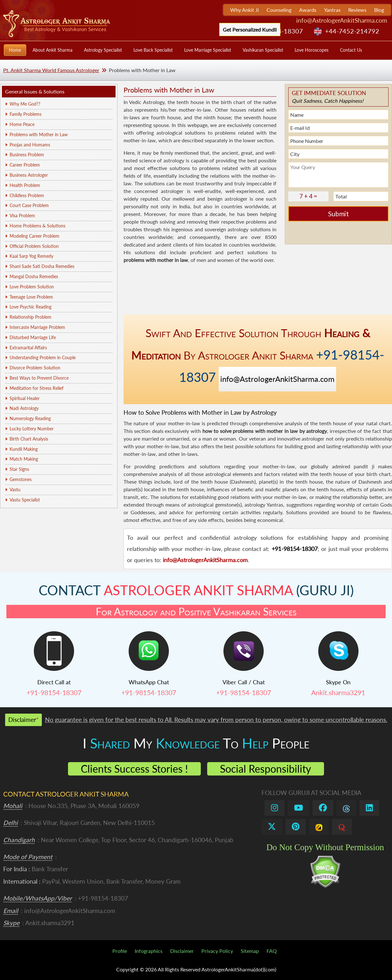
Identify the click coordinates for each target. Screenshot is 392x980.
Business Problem (27, 155)
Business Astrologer (29, 175)
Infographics (149, 951)
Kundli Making (24, 449)
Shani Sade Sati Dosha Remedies (42, 266)
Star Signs (19, 469)
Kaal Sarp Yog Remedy (31, 256)
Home (15, 50)
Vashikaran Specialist (263, 50)
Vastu (15, 490)
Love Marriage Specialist (208, 50)
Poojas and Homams (30, 145)
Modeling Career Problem (34, 236)
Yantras (332, 10)
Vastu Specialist (25, 500)
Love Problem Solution (32, 287)
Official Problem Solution (34, 246)
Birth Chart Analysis (29, 439)
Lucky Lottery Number (32, 429)
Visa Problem (22, 215)
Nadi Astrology (24, 408)
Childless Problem (27, 195)
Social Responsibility (266, 769)
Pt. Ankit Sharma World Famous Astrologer (51, 70)
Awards (308, 10)
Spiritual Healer (25, 398)
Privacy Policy (217, 951)
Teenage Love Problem (31, 297)
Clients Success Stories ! (134, 769)
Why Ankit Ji (245, 10)
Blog (379, 10)
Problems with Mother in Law (39, 134)
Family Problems (26, 114)
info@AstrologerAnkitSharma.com (342, 20)
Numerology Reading (30, 418)
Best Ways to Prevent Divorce (39, 378)
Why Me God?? (25, 104)
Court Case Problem (29, 205)
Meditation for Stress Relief (37, 388)
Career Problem (25, 165)
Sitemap (250, 951)
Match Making (24, 459)
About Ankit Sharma (53, 50)
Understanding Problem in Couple (43, 357)
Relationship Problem (30, 317)
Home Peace (22, 124)
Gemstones (21, 479)
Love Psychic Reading (30, 307)
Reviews (357, 10)
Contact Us (351, 50)
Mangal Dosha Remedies (34, 276)
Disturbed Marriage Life (33, 337)
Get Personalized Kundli (250, 30)
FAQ (272, 951)
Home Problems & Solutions (38, 226)
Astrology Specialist (103, 50)
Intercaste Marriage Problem (37, 327)
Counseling (279, 10)
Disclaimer (182, 951)
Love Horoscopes (312, 50)
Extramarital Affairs (28, 348)
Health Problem (25, 185)
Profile (120, 951)
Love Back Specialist (153, 50)
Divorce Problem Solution (35, 368)
